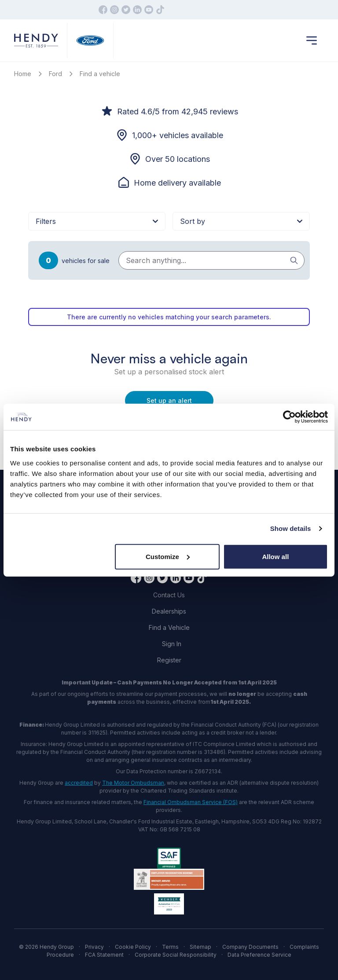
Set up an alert (169, 400)
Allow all (275, 556)
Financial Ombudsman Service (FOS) (191, 802)
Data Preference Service (259, 955)
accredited (79, 783)
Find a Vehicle (169, 627)
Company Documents (250, 947)
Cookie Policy (133, 947)
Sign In (172, 644)
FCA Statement (104, 955)
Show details (291, 528)
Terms (170, 947)
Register (169, 660)
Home (23, 74)
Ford (55, 74)
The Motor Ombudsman (133, 783)
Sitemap (200, 947)
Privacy (94, 947)
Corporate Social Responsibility (176, 955)
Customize (168, 556)
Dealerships (169, 611)
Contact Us (169, 595)
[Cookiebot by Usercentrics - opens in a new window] (289, 417)
